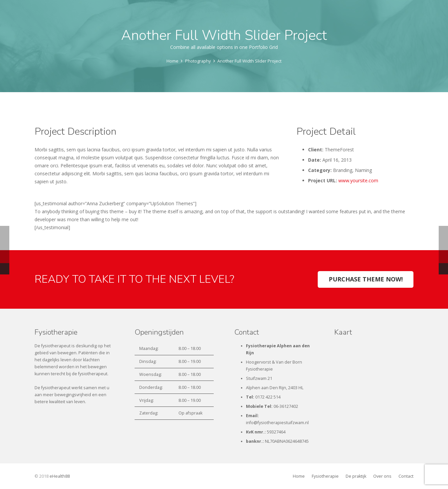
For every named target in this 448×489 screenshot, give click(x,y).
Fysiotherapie (325, 476)
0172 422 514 (268, 397)
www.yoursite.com (358, 180)
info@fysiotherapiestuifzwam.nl (277, 423)
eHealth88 (60, 476)
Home (299, 476)
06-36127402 (286, 406)
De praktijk (356, 476)
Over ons (382, 476)
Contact (406, 476)
